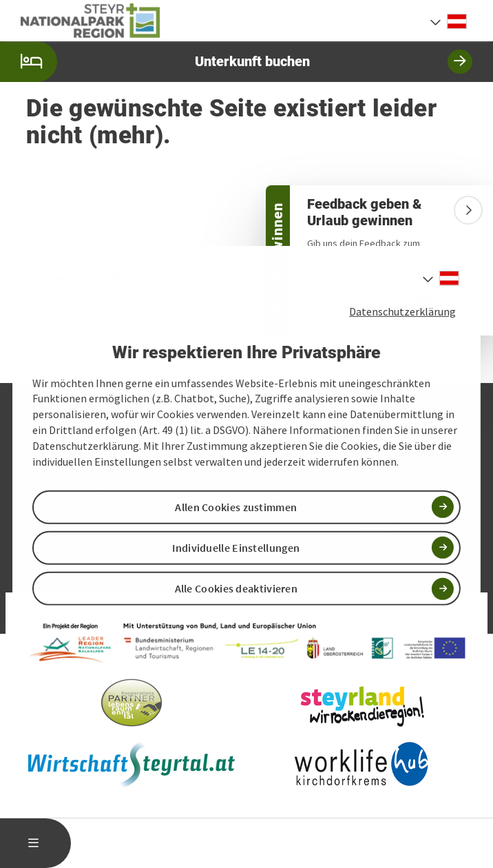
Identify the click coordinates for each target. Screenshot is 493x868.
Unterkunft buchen (236, 62)
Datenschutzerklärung (402, 311)
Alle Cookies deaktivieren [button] (237, 588)
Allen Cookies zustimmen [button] (236, 507)
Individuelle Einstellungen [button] (236, 548)
